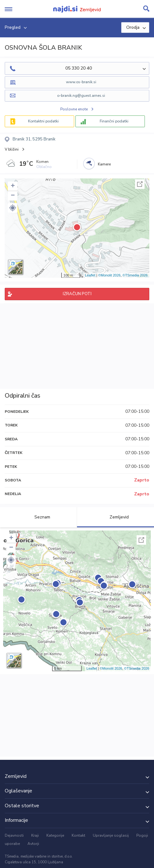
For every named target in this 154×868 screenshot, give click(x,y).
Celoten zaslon (140, 184)
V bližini (12, 149)
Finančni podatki (114, 121)
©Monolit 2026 (109, 275)
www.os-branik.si (81, 82)
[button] (13, 208)
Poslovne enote (74, 109)
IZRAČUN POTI (77, 294)
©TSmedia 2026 (135, 275)
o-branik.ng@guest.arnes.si (81, 96)
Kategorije (55, 835)
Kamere (104, 164)
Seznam (39, 517)
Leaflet (90, 275)
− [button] (13, 196)
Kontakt (78, 835)
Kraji (35, 835)
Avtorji (33, 844)
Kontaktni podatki (43, 121)
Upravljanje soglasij (111, 835)
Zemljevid (115, 517)
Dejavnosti (14, 835)
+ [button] (13, 186)
